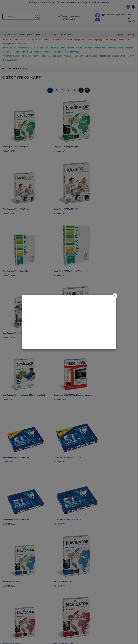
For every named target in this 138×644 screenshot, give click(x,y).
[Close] (115, 296)
